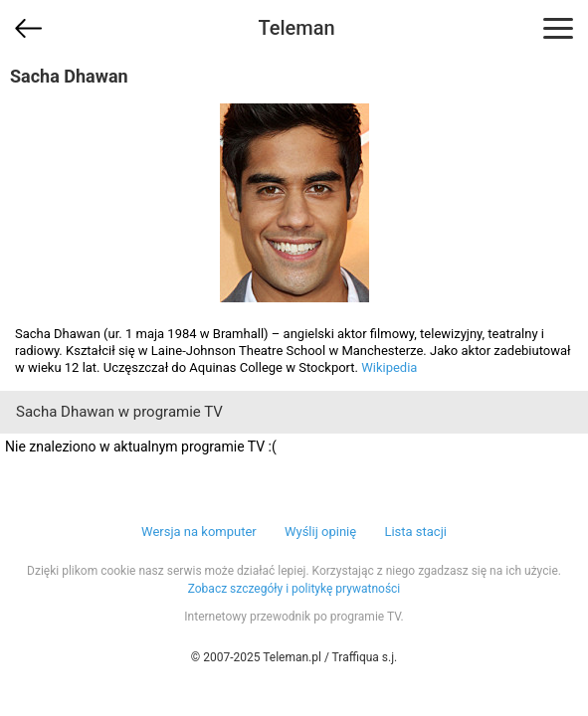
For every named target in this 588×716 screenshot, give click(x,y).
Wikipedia (389, 367)
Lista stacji (415, 532)
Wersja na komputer (199, 532)
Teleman (296, 28)
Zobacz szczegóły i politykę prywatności (294, 589)
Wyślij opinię (320, 532)
